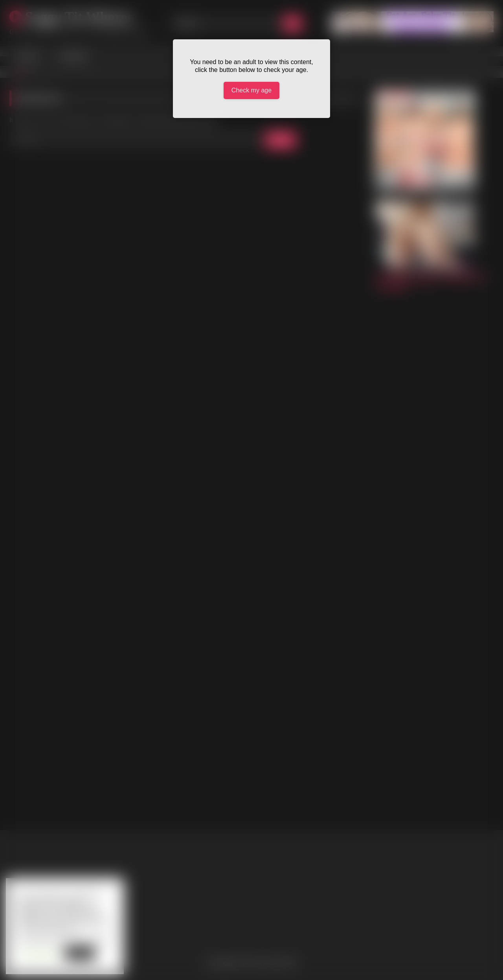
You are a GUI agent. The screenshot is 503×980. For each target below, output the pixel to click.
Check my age (251, 90)
